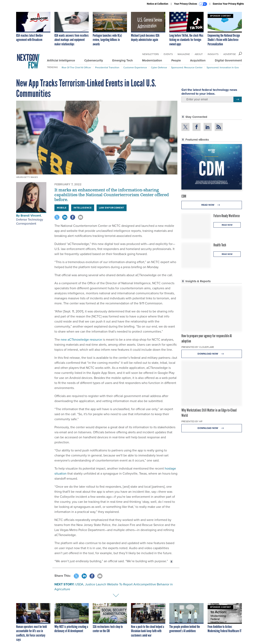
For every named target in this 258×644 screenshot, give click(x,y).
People (176, 60)
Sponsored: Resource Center (187, 67)
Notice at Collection (157, 4)
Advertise (230, 54)
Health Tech (220, 245)
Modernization (152, 60)
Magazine (184, 54)
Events (168, 54)
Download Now (212, 354)
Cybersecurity (94, 60)
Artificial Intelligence (61, 60)
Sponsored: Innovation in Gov (223, 67)
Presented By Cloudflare (198, 347)
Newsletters (151, 54)
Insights (213, 54)
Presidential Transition (107, 67)
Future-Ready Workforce (227, 216)
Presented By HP (192, 421)
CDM (184, 196)
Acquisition (198, 60)
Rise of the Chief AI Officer (76, 67)
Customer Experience (135, 67)
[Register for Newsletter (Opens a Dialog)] (238, 100)
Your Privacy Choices (191, 4)
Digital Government (228, 60)
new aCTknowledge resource (81, 340)
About (199, 54)
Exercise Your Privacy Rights (228, 4)
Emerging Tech (123, 60)
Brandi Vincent (31, 216)
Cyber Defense (159, 67)
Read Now (212, 205)
